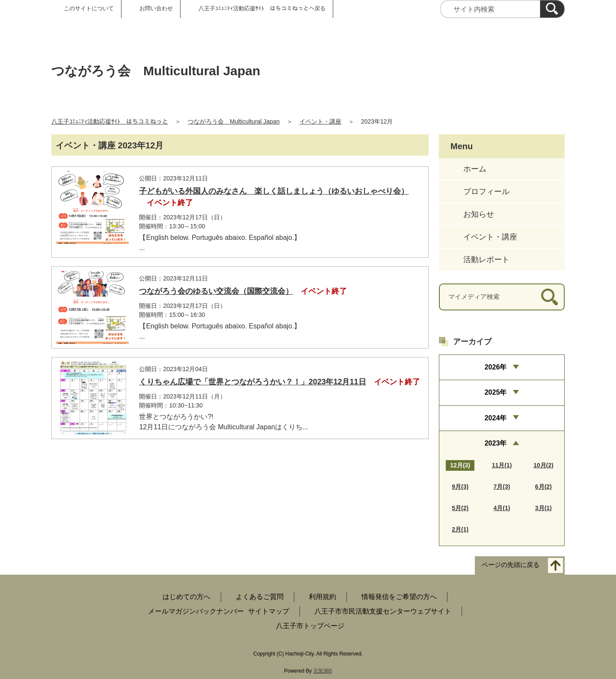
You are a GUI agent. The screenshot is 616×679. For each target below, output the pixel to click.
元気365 (323, 671)
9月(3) (460, 487)
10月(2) (543, 465)
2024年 (496, 418)
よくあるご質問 (260, 597)
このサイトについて (89, 8)
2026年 (496, 367)
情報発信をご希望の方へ (399, 597)
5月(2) (460, 508)
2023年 (496, 443)
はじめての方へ (187, 597)
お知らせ (479, 214)
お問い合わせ (156, 8)
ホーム (475, 169)
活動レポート (486, 260)
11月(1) (502, 465)
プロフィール (486, 192)
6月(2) (543, 487)
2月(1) (460, 529)
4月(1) (502, 508)
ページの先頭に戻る (511, 565)
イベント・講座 (320, 121)
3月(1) (543, 508)
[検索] (552, 9)
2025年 (496, 392)
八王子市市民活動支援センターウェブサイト (383, 611)
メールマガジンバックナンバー (196, 611)
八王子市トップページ (310, 626)
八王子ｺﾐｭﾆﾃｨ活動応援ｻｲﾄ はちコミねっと (110, 121)
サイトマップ (269, 611)
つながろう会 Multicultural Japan (234, 121)
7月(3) (502, 487)
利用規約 (323, 597)
